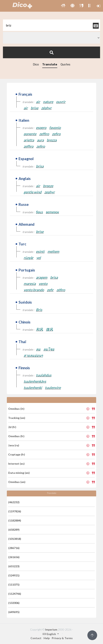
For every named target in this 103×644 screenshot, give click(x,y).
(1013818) (15, 539)
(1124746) (15, 594)
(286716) (14, 548)
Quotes (65, 64)
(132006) (14, 603)
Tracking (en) (17, 418)
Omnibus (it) (16, 409)
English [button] (50, 634)
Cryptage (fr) (17, 454)
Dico (36, 64)
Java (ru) (14, 445)
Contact (36, 638)
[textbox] (51, 25)
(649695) (14, 612)
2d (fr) (12, 427)
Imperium (51, 629)
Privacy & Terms (62, 638)
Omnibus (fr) (16, 436)
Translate (50, 64)
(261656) (14, 557)
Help (47, 638)
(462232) (14, 502)
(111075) (14, 585)
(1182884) (15, 520)
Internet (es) (16, 464)
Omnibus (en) (17, 482)
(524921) (14, 575)
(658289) (14, 530)
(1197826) (15, 511)
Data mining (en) (19, 473)
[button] (63, 6)
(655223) (14, 566)
